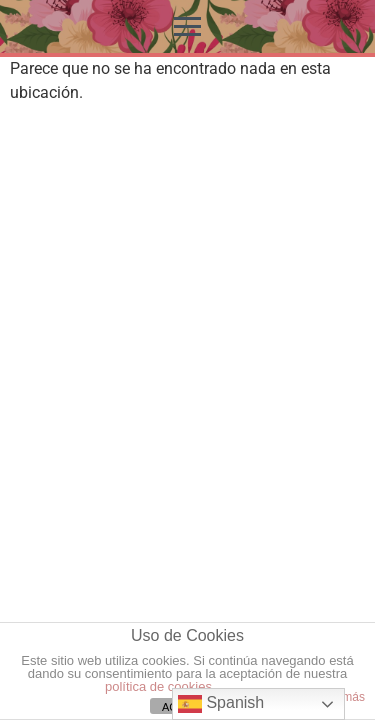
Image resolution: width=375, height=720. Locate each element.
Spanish (221, 704)
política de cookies (158, 686)
